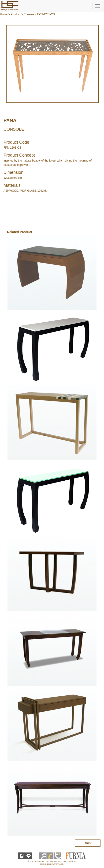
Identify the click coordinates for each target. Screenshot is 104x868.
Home (4, 14)
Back (87, 843)
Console (29, 14)
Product (16, 14)
